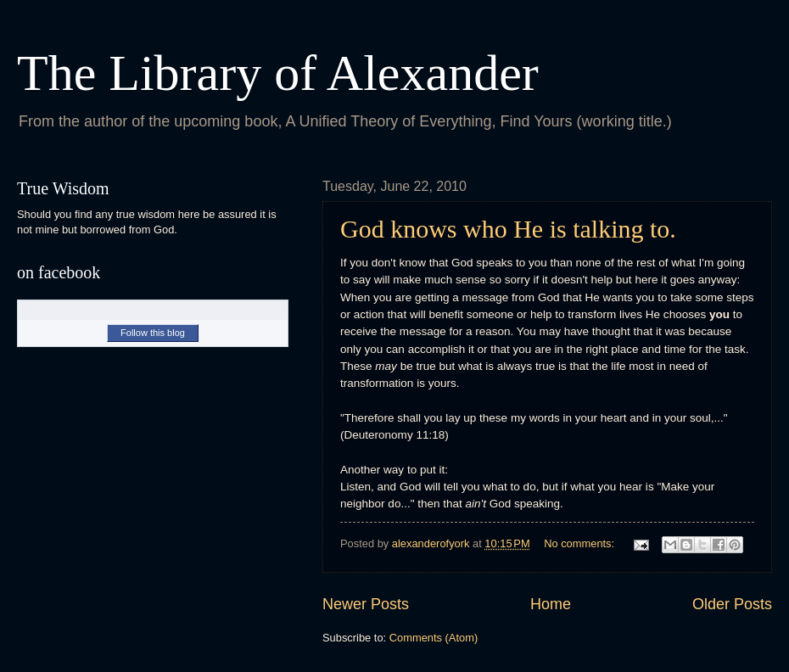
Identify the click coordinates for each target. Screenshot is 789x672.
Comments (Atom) (434, 638)
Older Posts (732, 604)
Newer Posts (366, 604)
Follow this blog (153, 333)
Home (551, 604)
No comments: (581, 543)
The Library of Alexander (278, 73)
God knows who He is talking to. (508, 229)
